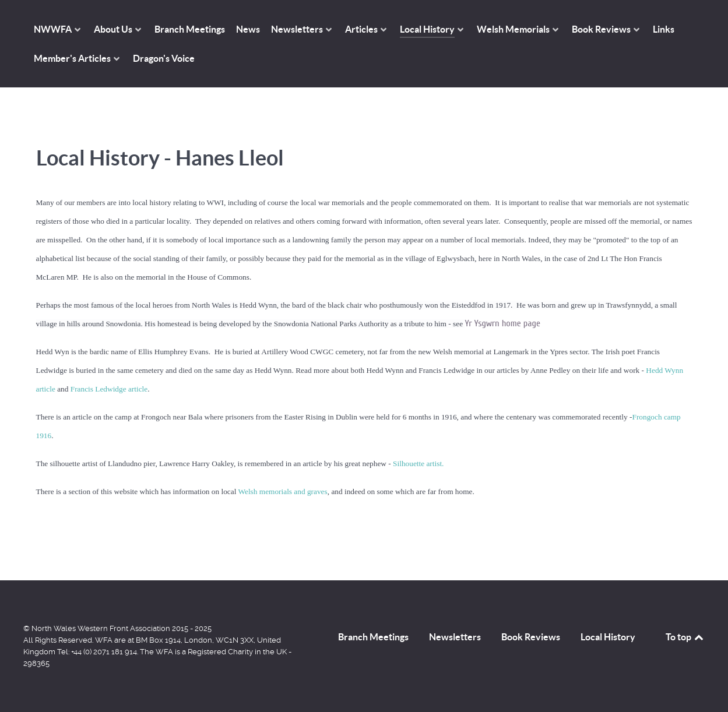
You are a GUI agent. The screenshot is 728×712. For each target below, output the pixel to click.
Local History (608, 637)
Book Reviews (531, 637)
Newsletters (455, 637)
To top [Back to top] (685, 637)
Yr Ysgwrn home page (502, 323)
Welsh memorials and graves (282, 491)
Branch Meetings (373, 637)
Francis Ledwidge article (109, 389)
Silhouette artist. (418, 463)
